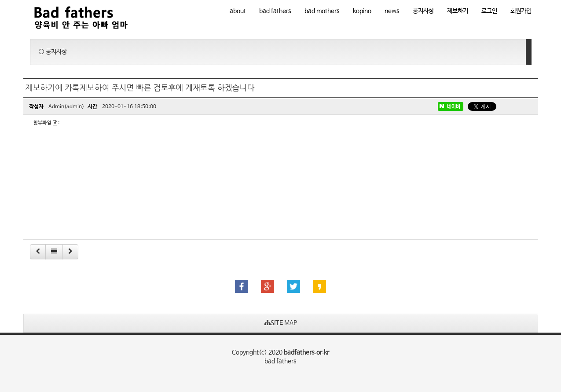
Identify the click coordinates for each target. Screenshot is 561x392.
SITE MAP (281, 323)
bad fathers (275, 11)
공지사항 (423, 11)
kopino (362, 11)
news (392, 11)
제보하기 (458, 11)
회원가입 (521, 11)
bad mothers (322, 11)
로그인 (489, 11)
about (238, 11)
